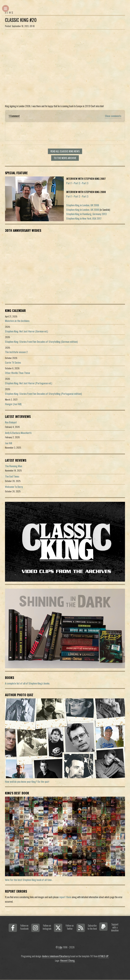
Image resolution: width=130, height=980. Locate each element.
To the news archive (65, 158)
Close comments (113, 116)
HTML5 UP (103, 956)
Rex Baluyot (11, 422)
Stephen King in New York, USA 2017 (84, 218)
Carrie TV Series (13, 362)
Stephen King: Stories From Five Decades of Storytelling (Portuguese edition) (43, 394)
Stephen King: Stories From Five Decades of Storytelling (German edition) (41, 342)
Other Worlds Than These (18, 373)
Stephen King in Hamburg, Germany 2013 (86, 214)
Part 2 (77, 183)
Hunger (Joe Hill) (13, 404)
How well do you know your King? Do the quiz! (27, 782)
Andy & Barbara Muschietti (18, 433)
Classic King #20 (21, 20)
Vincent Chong (67, 960)
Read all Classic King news (65, 151)
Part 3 (85, 183)
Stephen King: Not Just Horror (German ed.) (26, 331)
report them (65, 897)
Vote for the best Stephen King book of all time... (29, 880)
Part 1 (69, 183)
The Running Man (14, 466)
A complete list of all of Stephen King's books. (27, 683)
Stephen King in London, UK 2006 (83, 205)
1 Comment (14, 116)
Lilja (60, 947)
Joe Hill (8, 443)
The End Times (12, 476)
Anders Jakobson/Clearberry (56, 956)
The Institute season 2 (16, 352)
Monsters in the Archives (17, 321)
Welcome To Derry (14, 487)
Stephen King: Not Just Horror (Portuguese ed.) (29, 383)
